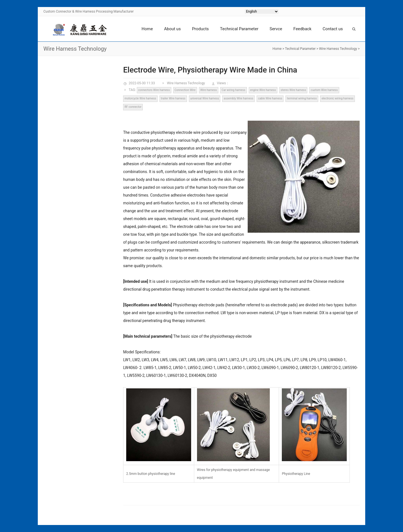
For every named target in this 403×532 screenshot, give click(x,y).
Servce (276, 29)
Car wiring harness (234, 90)
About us (172, 29)
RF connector (133, 107)
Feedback (302, 29)
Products (200, 29)
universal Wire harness (205, 98)
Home (147, 29)
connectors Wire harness (154, 90)
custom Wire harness (324, 90)
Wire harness (208, 90)
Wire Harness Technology (338, 49)
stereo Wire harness (293, 90)
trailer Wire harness (173, 98)
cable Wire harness (270, 98)
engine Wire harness (263, 90)
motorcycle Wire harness (140, 98)
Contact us (333, 29)
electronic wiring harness (338, 98)
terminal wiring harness (302, 98)
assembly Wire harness (238, 98)
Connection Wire (185, 90)
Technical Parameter (239, 29)
